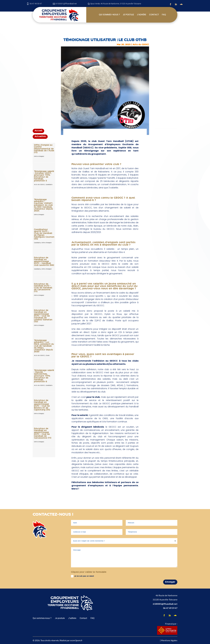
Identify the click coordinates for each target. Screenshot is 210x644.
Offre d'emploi (39, 156)
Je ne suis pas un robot (82, 576)
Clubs (48, 356)
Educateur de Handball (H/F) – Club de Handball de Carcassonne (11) (43, 288)
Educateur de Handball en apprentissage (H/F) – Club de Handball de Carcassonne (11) (43, 433)
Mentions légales (169, 640)
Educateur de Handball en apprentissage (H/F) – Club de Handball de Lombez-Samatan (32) (43, 316)
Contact (154, 15)
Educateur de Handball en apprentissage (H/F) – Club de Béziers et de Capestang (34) (42, 405)
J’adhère (141, 15)
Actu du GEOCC (141, 45)
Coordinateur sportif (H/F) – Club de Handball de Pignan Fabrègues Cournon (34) (44, 234)
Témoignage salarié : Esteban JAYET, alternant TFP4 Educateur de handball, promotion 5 (44, 176)
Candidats (49, 185)
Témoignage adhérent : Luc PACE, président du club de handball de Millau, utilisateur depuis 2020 (44, 346)
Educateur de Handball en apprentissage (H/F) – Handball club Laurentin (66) (44, 262)
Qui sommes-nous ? (109, 15)
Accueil (38, 131)
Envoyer (170, 582)
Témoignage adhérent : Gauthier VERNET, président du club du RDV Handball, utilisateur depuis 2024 (44, 205)
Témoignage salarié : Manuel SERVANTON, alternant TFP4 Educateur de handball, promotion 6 (44, 376)
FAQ (164, 15)
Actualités (40, 137)
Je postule (128, 15)
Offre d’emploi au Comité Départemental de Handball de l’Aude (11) (44, 149)
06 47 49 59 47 (170, 608)
